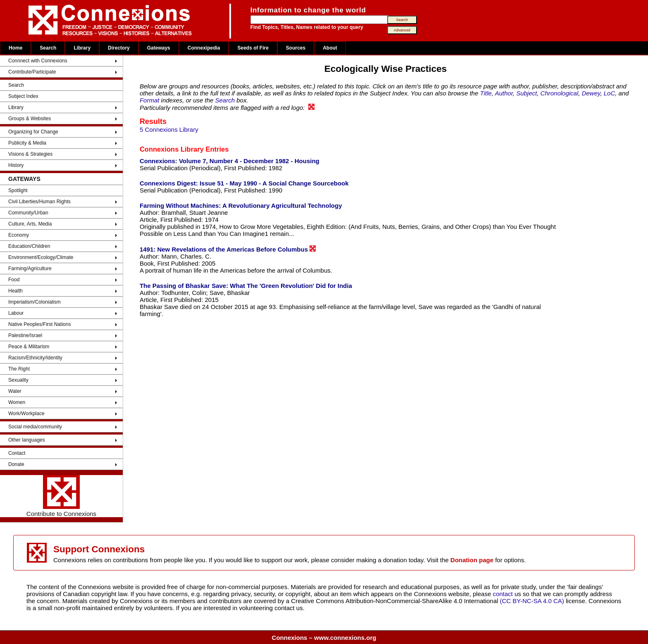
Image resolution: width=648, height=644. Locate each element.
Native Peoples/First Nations (39, 324)
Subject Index (23, 96)
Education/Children (29, 246)
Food (14, 280)
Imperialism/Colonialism (35, 302)
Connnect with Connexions (38, 61)
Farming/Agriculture (30, 269)
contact (504, 594)
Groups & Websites (30, 119)
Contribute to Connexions (61, 496)
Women (17, 402)
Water (15, 391)
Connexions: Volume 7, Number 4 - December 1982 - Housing (230, 161)
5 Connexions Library (169, 130)
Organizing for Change (33, 132)
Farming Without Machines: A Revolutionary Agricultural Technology (241, 206)
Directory (119, 48)
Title (486, 93)
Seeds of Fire (253, 48)
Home (15, 48)
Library (82, 48)
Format (150, 100)
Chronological (560, 93)
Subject (526, 93)
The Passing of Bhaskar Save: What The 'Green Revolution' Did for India (246, 286)
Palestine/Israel (25, 335)
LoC (610, 93)
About (330, 48)
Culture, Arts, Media (30, 224)
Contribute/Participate (32, 72)
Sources (296, 48)
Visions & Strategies (30, 154)
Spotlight (18, 190)
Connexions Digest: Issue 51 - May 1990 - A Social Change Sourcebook (244, 183)
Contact (17, 453)
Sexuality (18, 380)
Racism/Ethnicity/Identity (35, 358)
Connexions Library (172, 149)
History (16, 165)
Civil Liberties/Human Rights (39, 202)
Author (504, 93)
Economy (19, 235)
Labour (16, 313)
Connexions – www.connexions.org (324, 638)
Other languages (27, 440)
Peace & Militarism (29, 347)
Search (48, 48)
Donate (16, 464)
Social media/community (35, 427)
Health (15, 291)
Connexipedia (204, 48)
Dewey (591, 93)
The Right (19, 369)
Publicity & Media (27, 143)
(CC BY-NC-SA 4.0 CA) (532, 601)
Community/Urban (28, 213)
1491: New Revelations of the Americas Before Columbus (228, 249)
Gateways (159, 48)
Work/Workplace (26, 413)
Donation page (472, 560)
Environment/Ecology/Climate (41, 257)
